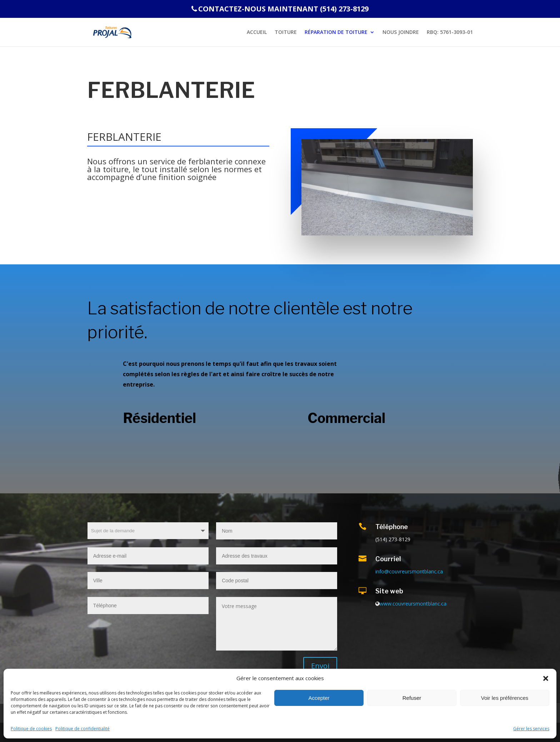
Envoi (320, 666)
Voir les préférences (505, 698)
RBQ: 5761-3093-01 (450, 33)
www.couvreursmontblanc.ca (413, 604)
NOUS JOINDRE (401, 33)
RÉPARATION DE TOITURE (336, 33)
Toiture (286, 33)
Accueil (257, 33)
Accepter (319, 698)
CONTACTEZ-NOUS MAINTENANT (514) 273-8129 (280, 9)
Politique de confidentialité (82, 729)
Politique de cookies (31, 729)
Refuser (412, 698)
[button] (546, 678)
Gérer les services (531, 729)
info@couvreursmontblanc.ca (409, 571)
